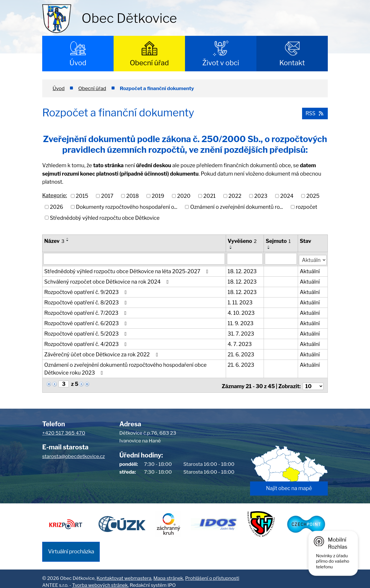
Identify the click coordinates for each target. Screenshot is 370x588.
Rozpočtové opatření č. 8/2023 (87, 301)
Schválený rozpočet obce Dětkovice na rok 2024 (108, 281)
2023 (261, 196)
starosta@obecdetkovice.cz (74, 453)
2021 (209, 196)
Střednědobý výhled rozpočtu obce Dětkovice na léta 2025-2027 (127, 270)
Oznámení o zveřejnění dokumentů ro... (237, 207)
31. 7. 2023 (241, 333)
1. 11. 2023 (240, 301)
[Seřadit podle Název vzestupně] (68, 238)
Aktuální (310, 270)
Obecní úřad (149, 63)
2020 (184, 196)
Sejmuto (278, 241)
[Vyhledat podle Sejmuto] (281, 258)
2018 (133, 196)
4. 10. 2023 (242, 312)
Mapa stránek (168, 572)
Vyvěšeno (243, 241)
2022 (235, 196)
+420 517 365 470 (64, 430)
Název (54, 241)
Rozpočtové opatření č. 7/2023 (86, 312)
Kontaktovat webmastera (124, 572)
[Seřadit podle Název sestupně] (68, 241)
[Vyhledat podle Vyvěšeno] (245, 258)
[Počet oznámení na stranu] (313, 383)
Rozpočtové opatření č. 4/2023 (87, 343)
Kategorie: (55, 195)
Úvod (78, 63)
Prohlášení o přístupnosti (212, 572)
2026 (57, 207)
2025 (313, 196)
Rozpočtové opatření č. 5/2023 (87, 333)
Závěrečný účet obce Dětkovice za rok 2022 (102, 353)
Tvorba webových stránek (100, 579)
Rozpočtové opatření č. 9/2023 (87, 291)
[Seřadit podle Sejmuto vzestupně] (269, 246)
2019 (158, 196)
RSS (314, 112)
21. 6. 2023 (241, 353)
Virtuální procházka (71, 546)
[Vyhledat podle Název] (134, 258)
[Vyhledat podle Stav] (313, 258)
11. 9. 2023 (241, 322)
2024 (287, 196)
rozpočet (306, 207)
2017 (107, 196)
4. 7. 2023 (240, 343)
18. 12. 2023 (243, 270)
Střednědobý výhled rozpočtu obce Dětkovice (105, 218)
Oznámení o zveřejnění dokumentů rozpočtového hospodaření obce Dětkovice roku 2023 (125, 368)
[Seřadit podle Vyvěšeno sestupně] (231, 248)
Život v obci (221, 63)
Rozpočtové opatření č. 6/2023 (87, 322)
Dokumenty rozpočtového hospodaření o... (127, 207)
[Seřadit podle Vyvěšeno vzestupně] (231, 246)
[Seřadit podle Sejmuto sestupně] (269, 248)
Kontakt (292, 63)
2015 (82, 196)
